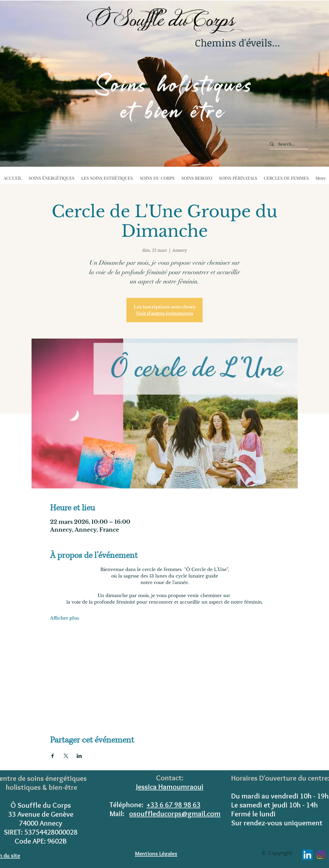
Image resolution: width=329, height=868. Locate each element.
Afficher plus (64, 618)
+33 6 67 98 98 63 (173, 805)
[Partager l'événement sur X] (66, 756)
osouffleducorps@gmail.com (175, 814)
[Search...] (287, 144)
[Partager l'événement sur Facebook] (53, 756)
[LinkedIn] (307, 855)
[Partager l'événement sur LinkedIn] (79, 756)
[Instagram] (321, 855)
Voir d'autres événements (164, 313)
